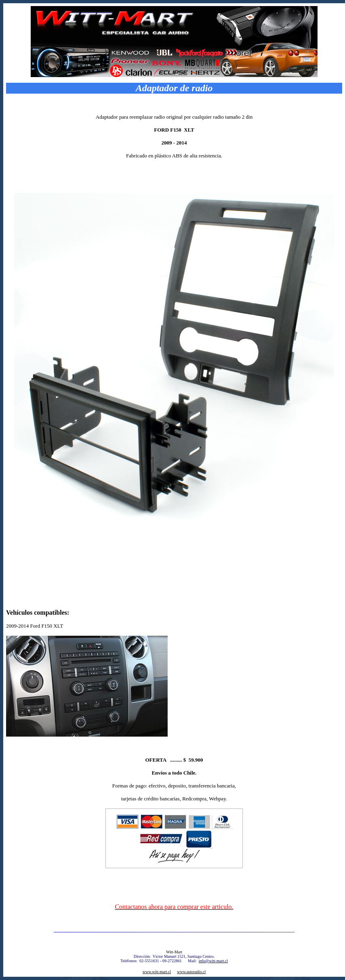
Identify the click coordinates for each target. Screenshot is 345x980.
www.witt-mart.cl (157, 972)
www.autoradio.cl (191, 972)
